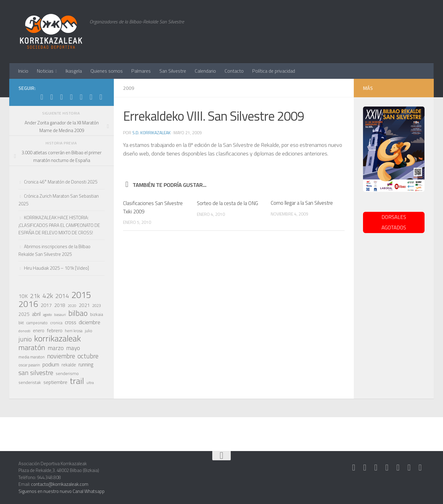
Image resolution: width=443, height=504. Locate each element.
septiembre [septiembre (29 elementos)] (55, 382)
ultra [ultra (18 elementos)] (90, 383)
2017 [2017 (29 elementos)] (46, 305)
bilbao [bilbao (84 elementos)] (78, 313)
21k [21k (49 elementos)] (35, 296)
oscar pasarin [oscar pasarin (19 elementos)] (29, 365)
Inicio (23, 71)
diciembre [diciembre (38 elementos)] (90, 322)
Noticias (45, 71)
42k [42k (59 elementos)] (48, 296)
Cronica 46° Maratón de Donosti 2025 (61, 182)
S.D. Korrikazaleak (152, 133)
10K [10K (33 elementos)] (23, 296)
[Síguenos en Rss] (101, 97)
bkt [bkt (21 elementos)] (21, 323)
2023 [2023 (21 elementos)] (97, 305)
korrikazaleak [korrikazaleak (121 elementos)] (58, 338)
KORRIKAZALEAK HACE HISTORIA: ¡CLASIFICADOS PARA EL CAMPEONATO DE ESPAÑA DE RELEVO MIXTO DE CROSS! (59, 225)
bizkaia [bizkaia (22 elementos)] (97, 314)
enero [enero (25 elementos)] (39, 331)
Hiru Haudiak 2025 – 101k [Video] (56, 268)
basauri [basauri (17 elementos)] (60, 315)
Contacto (234, 71)
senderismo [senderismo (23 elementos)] (67, 373)
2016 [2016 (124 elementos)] (28, 304)
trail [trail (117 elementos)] (77, 381)
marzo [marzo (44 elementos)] (56, 348)
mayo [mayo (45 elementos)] (73, 348)
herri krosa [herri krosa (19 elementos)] (74, 331)
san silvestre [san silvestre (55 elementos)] (36, 373)
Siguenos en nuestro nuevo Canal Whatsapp (62, 491)
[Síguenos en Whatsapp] (62, 97)
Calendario (205, 71)
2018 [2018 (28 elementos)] (60, 305)
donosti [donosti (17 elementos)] (24, 331)
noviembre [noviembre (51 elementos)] (61, 356)
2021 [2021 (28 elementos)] (84, 305)
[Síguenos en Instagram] (52, 97)
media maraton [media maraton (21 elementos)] (32, 357)
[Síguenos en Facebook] (81, 97)
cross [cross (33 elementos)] (71, 322)
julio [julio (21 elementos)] (89, 331)
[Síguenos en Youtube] (91, 97)
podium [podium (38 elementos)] (51, 364)
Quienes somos (107, 71)
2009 (129, 88)
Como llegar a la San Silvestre (302, 203)
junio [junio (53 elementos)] (25, 339)
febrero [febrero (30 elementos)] (55, 330)
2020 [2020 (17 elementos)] (72, 306)
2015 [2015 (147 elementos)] (81, 295)
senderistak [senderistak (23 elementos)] (30, 382)
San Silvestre (173, 71)
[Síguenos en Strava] (42, 97)
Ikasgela (74, 71)
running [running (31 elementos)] (86, 365)
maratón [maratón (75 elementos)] (32, 347)
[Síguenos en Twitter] (71, 97)
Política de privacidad (274, 71)
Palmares (141, 71)
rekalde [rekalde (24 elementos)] (69, 365)
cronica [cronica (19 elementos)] (56, 323)
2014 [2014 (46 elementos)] (62, 296)
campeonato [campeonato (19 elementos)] (37, 323)
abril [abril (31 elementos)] (36, 314)
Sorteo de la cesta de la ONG (227, 203)
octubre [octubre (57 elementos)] (88, 356)
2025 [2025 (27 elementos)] (24, 314)
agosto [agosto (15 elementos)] (47, 315)
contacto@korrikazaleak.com (60, 484)
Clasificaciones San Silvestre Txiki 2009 (153, 207)
